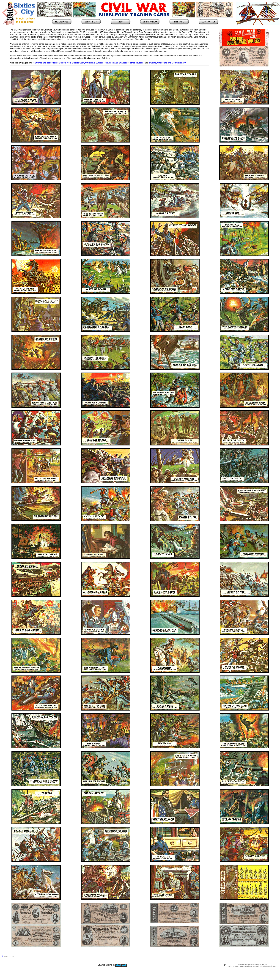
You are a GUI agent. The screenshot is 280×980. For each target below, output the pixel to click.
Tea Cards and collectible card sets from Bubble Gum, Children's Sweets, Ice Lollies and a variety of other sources (88, 63)
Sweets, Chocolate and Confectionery (167, 63)
